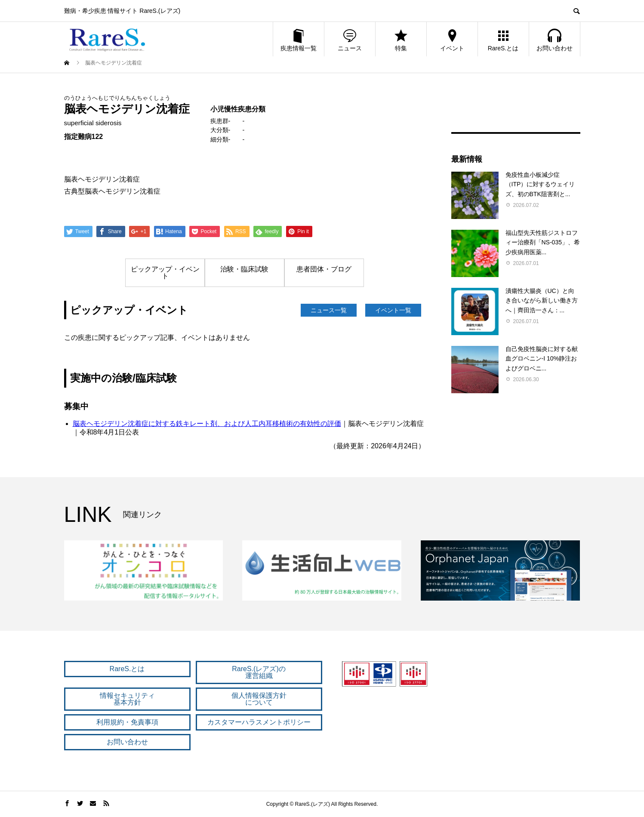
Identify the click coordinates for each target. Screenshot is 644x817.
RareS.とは (503, 40)
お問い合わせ (555, 40)
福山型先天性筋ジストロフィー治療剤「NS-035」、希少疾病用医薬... (543, 242)
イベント (452, 40)
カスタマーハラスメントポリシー (259, 722)
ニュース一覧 (329, 310)
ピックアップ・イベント (165, 273)
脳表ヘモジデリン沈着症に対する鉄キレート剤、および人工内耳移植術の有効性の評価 (207, 424)
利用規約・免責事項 (127, 722)
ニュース (350, 40)
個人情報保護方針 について (259, 699)
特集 (401, 40)
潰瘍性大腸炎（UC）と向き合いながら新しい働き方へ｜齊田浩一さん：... (542, 301)
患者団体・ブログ (324, 269)
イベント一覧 (393, 310)
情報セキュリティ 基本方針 (127, 699)
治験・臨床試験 (244, 269)
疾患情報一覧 (299, 40)
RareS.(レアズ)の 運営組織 (259, 672)
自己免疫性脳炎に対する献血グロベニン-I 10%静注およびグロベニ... (542, 359)
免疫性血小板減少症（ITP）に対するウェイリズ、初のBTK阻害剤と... (540, 184)
